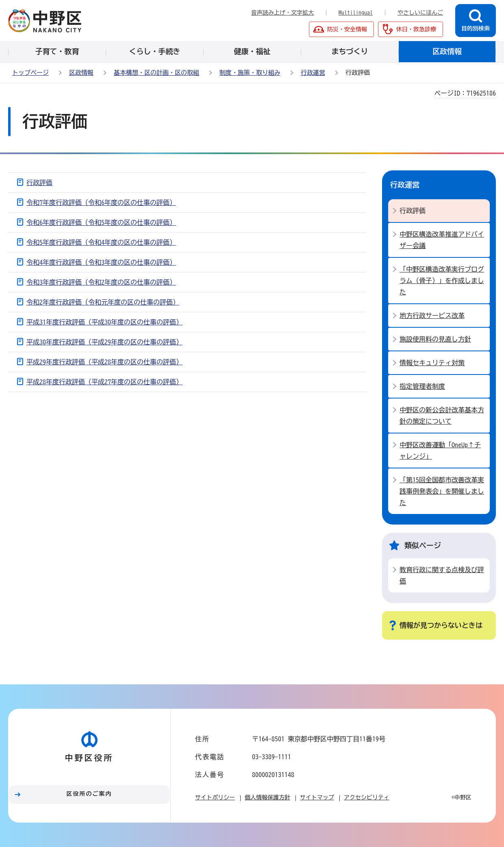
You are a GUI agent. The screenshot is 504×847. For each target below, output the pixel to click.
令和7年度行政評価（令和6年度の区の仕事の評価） (101, 202)
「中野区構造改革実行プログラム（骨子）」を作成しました (442, 281)
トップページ (30, 73)
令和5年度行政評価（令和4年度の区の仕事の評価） (101, 242)
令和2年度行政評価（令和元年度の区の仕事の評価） (103, 302)
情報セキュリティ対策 (432, 363)
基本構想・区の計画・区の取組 (156, 73)
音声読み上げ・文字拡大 (282, 13)
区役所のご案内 (89, 794)
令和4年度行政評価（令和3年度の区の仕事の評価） (101, 262)
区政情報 (81, 73)
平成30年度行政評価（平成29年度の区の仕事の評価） (104, 342)
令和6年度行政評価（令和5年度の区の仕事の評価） (101, 222)
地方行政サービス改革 (432, 316)
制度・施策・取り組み (250, 73)
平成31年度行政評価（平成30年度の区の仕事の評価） (104, 322)
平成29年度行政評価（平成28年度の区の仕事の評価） (104, 362)
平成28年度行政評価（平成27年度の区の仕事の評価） (104, 382)
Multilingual (356, 13)
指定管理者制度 (422, 386)
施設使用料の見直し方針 (435, 339)
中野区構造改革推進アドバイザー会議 (442, 240)
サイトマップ (317, 797)
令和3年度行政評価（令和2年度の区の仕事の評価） (101, 282)
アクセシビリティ (367, 797)
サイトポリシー (215, 797)
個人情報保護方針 (267, 797)
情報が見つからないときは (441, 625)
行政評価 (39, 183)
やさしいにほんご (420, 13)
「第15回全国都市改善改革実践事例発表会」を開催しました (442, 491)
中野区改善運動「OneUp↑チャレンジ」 (440, 451)
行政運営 (313, 73)
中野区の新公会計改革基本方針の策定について (442, 416)
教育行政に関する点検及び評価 (442, 575)
